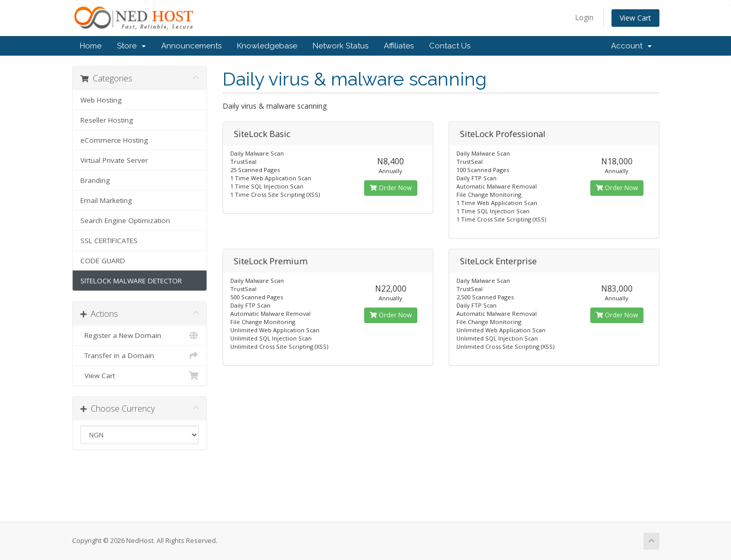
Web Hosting (101, 100)
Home (91, 46)
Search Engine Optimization (125, 220)
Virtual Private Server (114, 160)
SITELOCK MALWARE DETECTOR (131, 281)
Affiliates (399, 46)
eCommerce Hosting (114, 140)
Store (131, 46)
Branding (95, 180)
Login (584, 17)
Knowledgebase (267, 46)
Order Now (391, 188)
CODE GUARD (103, 261)
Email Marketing (106, 200)
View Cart (635, 18)
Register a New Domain (140, 335)
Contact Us (450, 46)
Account (631, 46)
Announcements (191, 46)
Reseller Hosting (107, 120)
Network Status (341, 46)
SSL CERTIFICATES (109, 241)
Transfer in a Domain (140, 355)
